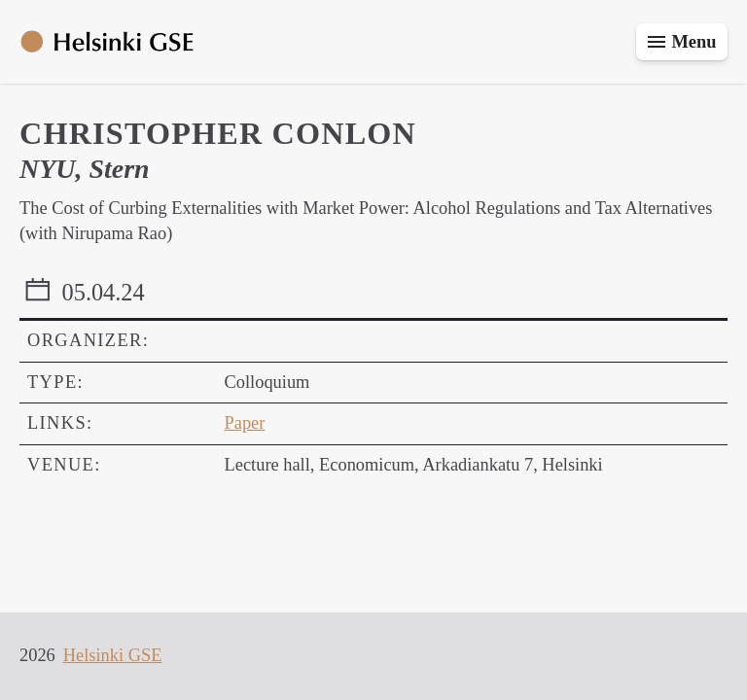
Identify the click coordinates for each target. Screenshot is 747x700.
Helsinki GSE (113, 655)
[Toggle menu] (682, 42)
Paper (245, 423)
